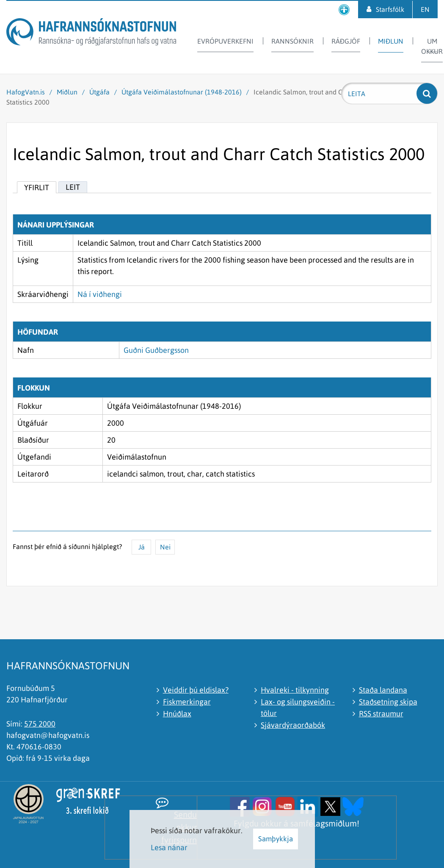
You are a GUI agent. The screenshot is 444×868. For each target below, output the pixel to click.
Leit (73, 187)
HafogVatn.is (26, 92)
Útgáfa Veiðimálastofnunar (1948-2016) (182, 92)
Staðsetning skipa (388, 702)
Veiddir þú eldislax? (196, 690)
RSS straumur (381, 714)
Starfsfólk (390, 9)
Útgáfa (99, 92)
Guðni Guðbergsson (156, 350)
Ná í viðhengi (100, 294)
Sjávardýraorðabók (293, 725)
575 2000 (40, 724)
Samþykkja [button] (276, 839)
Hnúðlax (177, 714)
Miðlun (67, 92)
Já (142, 547)
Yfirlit (37, 187)
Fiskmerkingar (187, 702)
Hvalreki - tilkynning (295, 690)
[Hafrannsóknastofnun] (91, 33)
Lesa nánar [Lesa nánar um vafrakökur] (169, 847)
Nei (165, 547)
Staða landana (383, 690)
